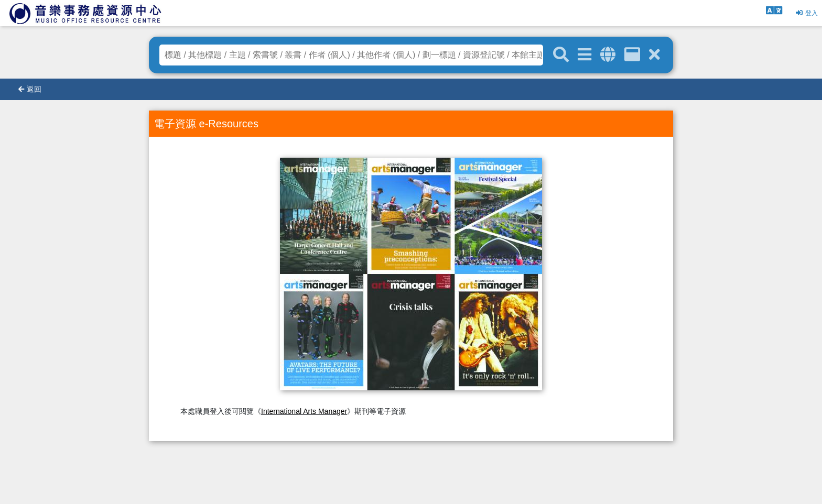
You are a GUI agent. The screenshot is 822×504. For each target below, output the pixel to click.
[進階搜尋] (585, 55)
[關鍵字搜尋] (561, 55)
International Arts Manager (304, 411)
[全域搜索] (608, 55)
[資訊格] (632, 55)
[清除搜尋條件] (655, 55)
